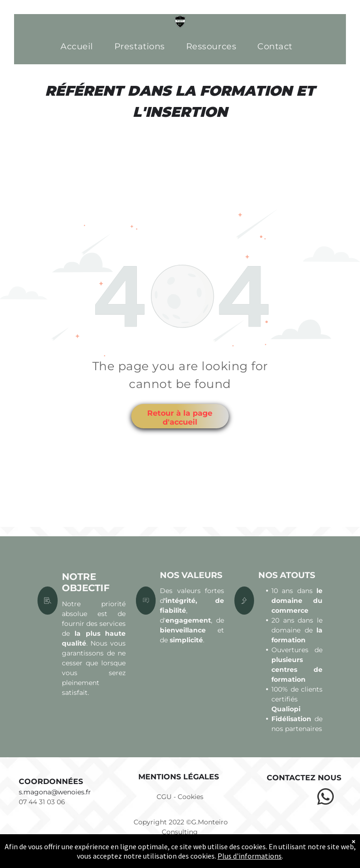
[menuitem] (80, 47)
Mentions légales (179, 777)
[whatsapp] (326, 798)
